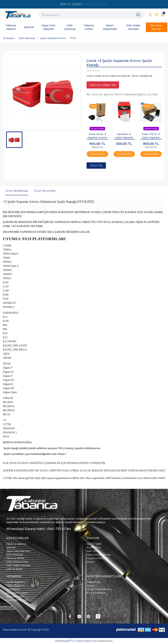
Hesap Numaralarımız (99, 589)
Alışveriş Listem (15, 596)
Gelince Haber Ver (103, 85)
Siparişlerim (13, 589)
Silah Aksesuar (15, 555)
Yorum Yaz (96, 165)
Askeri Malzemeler (17, 562)
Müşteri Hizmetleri (98, 558)
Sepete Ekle (97, 154)
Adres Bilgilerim (16, 586)
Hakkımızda (94, 582)
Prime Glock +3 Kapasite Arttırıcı (97, 136)
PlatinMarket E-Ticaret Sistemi (74, 641)
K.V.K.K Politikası (96, 593)
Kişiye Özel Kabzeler (18, 551)
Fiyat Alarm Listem (18, 600)
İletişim (91, 562)
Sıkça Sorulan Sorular (99, 555)
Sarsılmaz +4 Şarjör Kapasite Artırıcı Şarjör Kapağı (124, 136)
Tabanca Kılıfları (15, 558)
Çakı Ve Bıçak (14, 569)
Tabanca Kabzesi (16, 544)
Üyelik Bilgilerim (16, 582)
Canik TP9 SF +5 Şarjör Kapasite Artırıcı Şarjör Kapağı (151, 136)
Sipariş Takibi (94, 544)
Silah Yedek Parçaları (18, 565)
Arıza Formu (94, 547)
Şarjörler (11, 547)
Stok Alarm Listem (17, 593)
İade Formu (93, 551)
